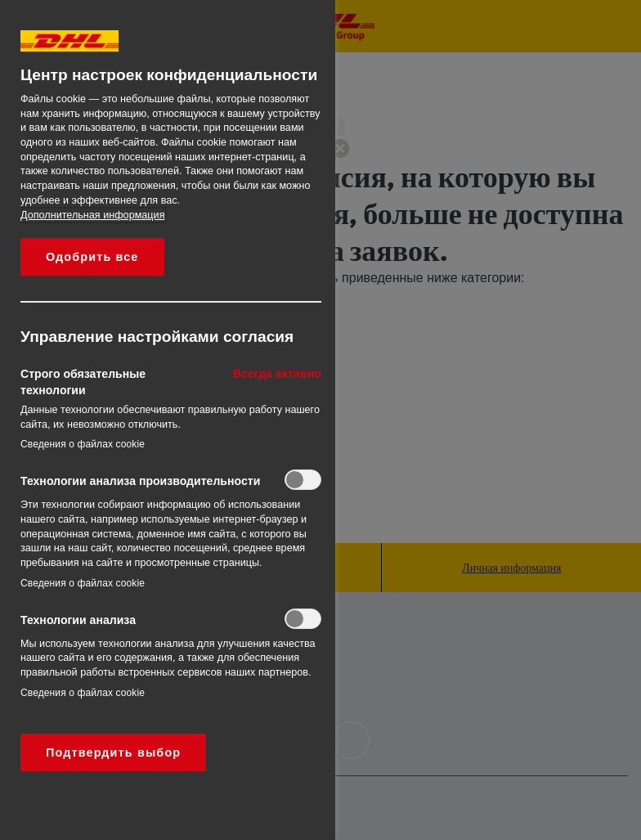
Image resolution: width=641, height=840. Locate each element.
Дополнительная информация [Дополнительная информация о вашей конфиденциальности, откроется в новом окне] (92, 215)
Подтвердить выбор (113, 752)
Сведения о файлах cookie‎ (83, 444)
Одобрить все (92, 257)
